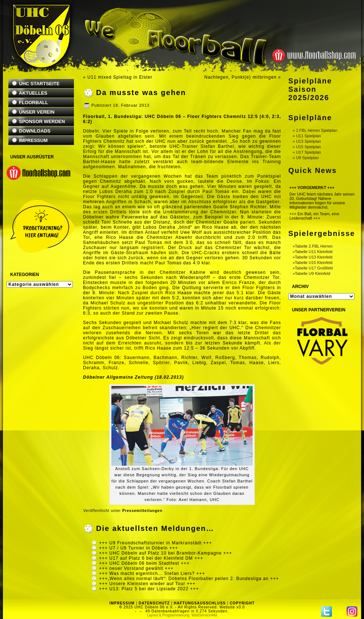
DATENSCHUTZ (154, 603)
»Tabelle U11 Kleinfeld (312, 252)
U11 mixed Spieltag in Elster (120, 77)
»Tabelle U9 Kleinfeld (311, 273)
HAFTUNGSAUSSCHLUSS (200, 603)
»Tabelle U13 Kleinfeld (312, 257)
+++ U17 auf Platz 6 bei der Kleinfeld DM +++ (151, 558)
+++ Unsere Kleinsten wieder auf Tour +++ (147, 584)
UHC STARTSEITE (39, 84)
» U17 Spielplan (307, 152)
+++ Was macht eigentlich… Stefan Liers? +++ (152, 573)
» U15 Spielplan (307, 147)
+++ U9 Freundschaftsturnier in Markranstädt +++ (155, 543)
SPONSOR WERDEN (42, 121)
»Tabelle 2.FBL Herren (313, 246)
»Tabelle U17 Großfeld (313, 268)
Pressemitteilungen (142, 511)
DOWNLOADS (35, 131)
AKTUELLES (33, 93)
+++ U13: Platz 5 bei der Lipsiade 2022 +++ (149, 589)
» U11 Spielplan (307, 136)
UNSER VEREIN (37, 112)
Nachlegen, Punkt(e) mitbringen (240, 77)
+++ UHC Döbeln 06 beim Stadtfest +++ (144, 563)
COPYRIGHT (242, 603)
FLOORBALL (33, 102)
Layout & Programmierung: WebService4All (182, 615)
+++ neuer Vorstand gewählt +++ (136, 568)
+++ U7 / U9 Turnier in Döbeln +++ (139, 548)
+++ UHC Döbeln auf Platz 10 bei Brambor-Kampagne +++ (166, 553)
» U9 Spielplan (306, 158)
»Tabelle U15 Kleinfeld (312, 263)
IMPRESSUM (33, 140)
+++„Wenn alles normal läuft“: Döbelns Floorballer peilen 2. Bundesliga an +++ (189, 579)
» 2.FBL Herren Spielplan (315, 130)
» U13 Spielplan (307, 141)
